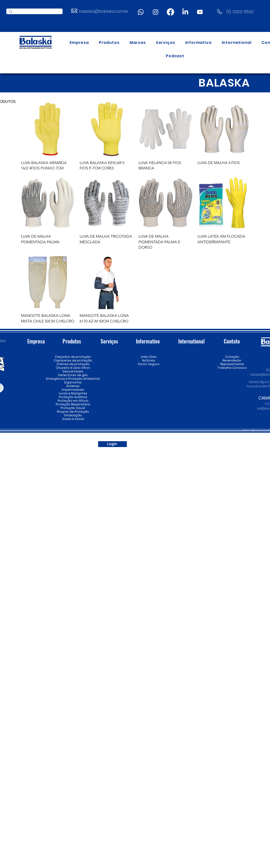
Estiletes (73, 386)
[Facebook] (170, 12)
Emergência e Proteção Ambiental (73, 379)
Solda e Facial (73, 419)
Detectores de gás (73, 375)
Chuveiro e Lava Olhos (73, 368)
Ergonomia (73, 382)
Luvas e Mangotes (73, 393)
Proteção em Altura (73, 401)
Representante (232, 364)
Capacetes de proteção (73, 360)
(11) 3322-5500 (240, 12)
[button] (109, 43)
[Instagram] (156, 12)
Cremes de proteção (73, 364)
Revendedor (232, 360)
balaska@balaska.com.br (104, 11)
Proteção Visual (73, 408)
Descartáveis (73, 371)
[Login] (112, 444)
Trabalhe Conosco (232, 368)
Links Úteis (149, 357)
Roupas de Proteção (73, 412)
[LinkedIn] (185, 12)
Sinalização (73, 415)
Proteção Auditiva (73, 397)
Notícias (149, 360)
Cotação (232, 357)
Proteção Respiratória (73, 404)
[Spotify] (175, 444)
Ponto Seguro (149, 364)
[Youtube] (200, 12)
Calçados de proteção (73, 357)
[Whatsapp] (141, 12)
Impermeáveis (73, 390)
